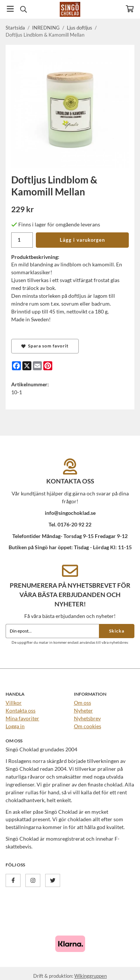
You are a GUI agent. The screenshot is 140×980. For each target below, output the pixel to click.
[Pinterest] (48, 366)
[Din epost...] (52, 631)
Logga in (15, 726)
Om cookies (88, 726)
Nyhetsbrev (87, 718)
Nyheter (83, 710)
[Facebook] (16, 366)
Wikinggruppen (91, 976)
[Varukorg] (130, 9)
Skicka (117, 631)
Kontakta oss (21, 710)
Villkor (14, 703)
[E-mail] (37, 366)
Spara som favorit (45, 346)
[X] (27, 366)
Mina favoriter (22, 718)
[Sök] (23, 9)
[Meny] (10, 9)
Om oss (83, 703)
